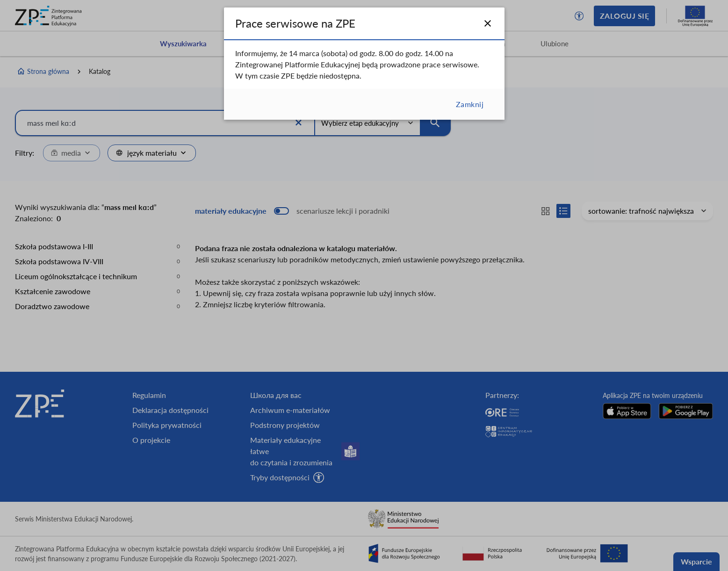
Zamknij (470, 104)
